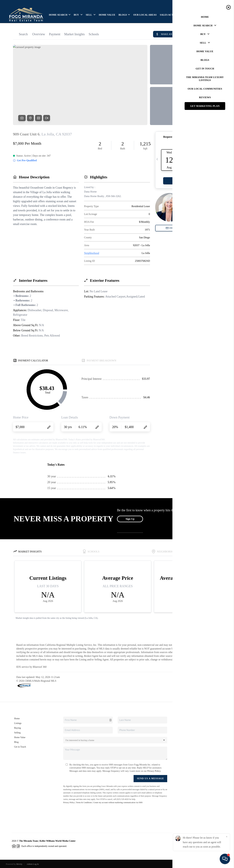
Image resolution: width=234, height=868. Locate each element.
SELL (91, 15)
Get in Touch (20, 747)
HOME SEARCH (60, 15)
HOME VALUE (107, 15)
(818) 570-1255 (197, 756)
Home (17, 719)
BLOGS (124, 15)
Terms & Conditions (84, 802)
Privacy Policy (154, 771)
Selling (17, 733)
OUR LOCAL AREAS (145, 15)
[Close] (227, 837)
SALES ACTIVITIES (171, 15)
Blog (16, 742)
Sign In (221, 3)
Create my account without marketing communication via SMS (118, 802)
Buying (17, 728)
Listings (18, 723)
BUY (78, 15)
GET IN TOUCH (213, 15)
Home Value (20, 737)
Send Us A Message (150, 779)
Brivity (19, 864)
